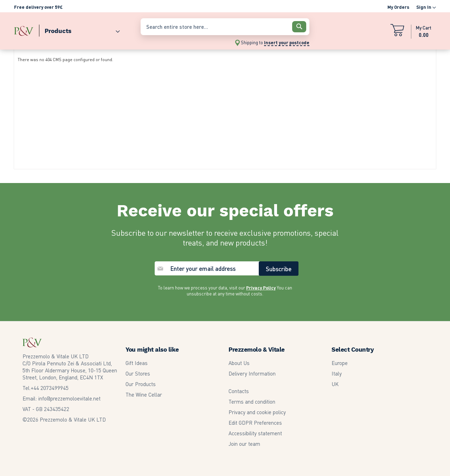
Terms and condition (252, 402)
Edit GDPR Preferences (255, 423)
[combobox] (225, 27)
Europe (340, 363)
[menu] (74, 29)
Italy (337, 373)
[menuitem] (79, 29)
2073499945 (50, 388)
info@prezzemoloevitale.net (69, 398)
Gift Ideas (137, 363)
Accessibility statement (255, 433)
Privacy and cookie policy (257, 412)
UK (335, 384)
